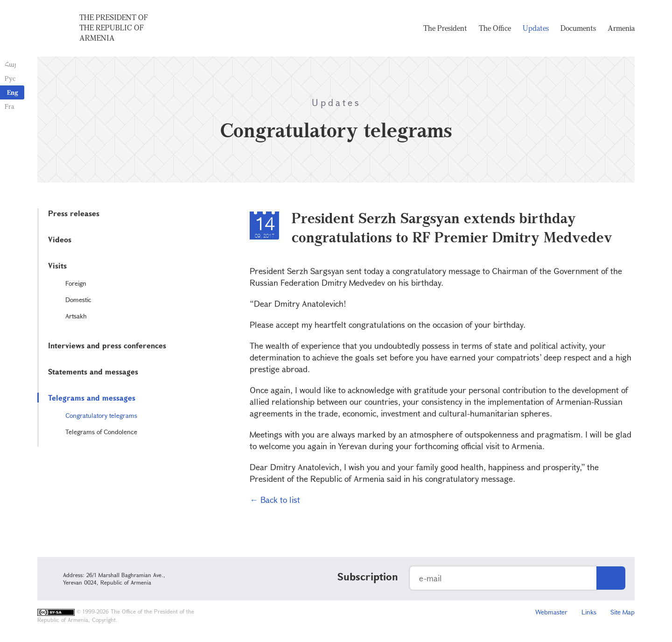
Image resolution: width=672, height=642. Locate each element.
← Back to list (275, 500)
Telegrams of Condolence (101, 432)
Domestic (78, 300)
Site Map (623, 612)
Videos (60, 239)
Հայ (10, 64)
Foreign (76, 283)
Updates (536, 28)
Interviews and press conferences (107, 345)
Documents (578, 28)
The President (445, 28)
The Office (495, 28)
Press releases (74, 213)
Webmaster (551, 612)
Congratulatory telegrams (101, 415)
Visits (57, 265)
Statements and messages (93, 371)
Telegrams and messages (92, 398)
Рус (10, 78)
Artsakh (76, 316)
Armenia (621, 28)
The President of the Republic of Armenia (114, 28)
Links (589, 612)
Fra (10, 106)
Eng (13, 92)
